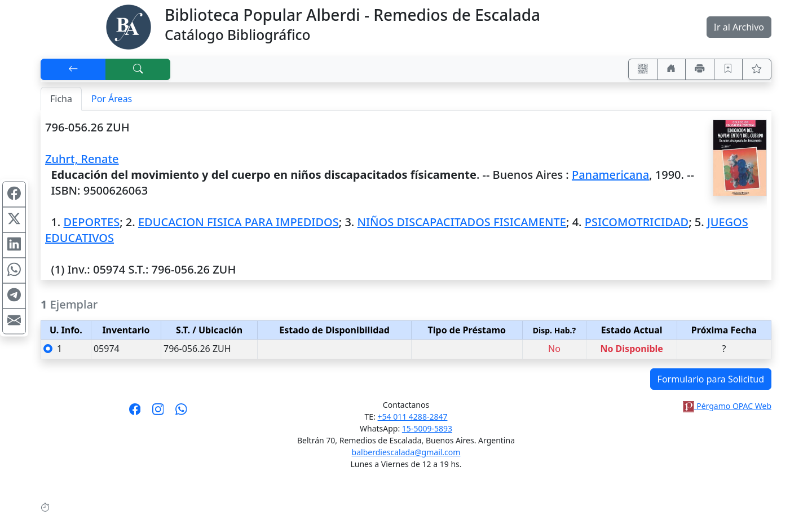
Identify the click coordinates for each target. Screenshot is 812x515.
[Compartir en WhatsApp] (14, 270)
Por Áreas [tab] (112, 99)
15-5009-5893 (427, 428)
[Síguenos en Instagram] (158, 413)
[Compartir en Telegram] (14, 296)
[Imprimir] (700, 69)
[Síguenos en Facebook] (135, 413)
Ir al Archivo (739, 27)
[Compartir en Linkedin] (14, 245)
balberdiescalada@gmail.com (406, 452)
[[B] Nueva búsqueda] (138, 69)
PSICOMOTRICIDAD (637, 222)
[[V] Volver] (73, 69)
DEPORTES (91, 222)
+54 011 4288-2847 (413, 417)
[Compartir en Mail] (14, 321)
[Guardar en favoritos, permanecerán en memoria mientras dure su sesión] (729, 69)
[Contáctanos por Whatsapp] (181, 413)
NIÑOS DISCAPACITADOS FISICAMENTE (462, 222)
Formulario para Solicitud (711, 379)
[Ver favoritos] (757, 69)
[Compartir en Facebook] (14, 194)
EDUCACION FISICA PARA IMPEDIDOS (239, 222)
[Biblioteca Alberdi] (129, 26)
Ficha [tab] (61, 99)
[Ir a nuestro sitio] (672, 69)
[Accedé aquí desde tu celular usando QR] (643, 69)
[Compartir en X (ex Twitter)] (14, 219)
